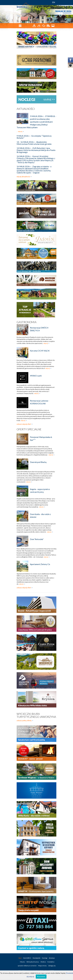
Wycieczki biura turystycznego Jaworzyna (36, 715)
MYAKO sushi (36, 376)
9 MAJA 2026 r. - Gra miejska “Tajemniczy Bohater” (34, 137)
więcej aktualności (23, 177)
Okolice (43, 962)
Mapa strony (42, 966)
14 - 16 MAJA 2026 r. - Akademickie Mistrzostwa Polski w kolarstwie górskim (34, 143)
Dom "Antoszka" (37, 539)
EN (54, 2)
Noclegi (45, 958)
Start (20, 958)
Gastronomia (27, 322)
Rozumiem (41, 976)
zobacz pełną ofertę (24, 720)
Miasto (23, 962)
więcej (20, 131)
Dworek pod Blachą (38, 462)
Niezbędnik (37, 958)
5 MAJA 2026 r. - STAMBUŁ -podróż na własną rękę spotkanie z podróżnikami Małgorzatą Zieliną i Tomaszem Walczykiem (36, 122)
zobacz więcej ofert (24, 424)
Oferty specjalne (29, 429)
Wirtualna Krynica (33, 962)
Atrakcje (52, 958)
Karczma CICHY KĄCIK (40, 351)
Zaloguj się (52, 966)
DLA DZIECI (27, 958)
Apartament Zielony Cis (40, 564)
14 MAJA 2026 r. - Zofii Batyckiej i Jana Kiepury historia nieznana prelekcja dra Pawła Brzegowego (36, 150)
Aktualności (26, 109)
